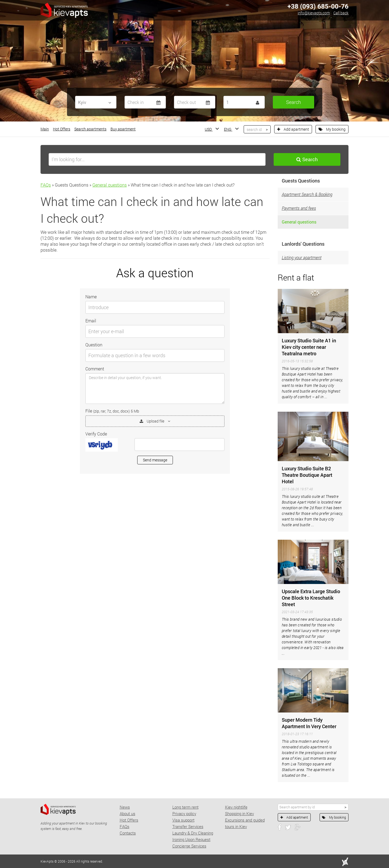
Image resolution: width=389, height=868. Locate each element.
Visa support (183, 820)
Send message (155, 460)
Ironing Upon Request (191, 839)
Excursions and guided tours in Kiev (245, 823)
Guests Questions (301, 181)
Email (91, 321)
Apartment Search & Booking (307, 194)
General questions (110, 185)
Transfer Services (188, 826)
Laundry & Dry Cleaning (193, 833)
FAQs (46, 185)
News (125, 807)
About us (128, 813)
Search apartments (90, 129)
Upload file (155, 421)
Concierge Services (189, 846)
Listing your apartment (302, 257)
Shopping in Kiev (239, 813)
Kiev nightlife (236, 807)
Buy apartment (123, 129)
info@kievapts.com (314, 13)
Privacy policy (184, 813)
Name (91, 297)
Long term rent (185, 807)
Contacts (128, 833)
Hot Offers (62, 129)
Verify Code (96, 434)
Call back (341, 13)
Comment (95, 369)
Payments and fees (299, 208)
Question (94, 345)
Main (45, 129)
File (112, 411)
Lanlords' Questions (303, 244)
